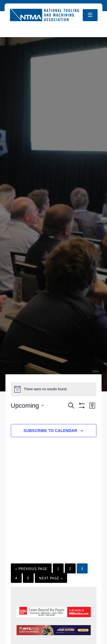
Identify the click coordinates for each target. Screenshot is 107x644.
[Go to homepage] (44, 15)
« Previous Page (31, 570)
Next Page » (51, 579)
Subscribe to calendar (51, 431)
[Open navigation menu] (90, 15)
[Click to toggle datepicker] (27, 406)
